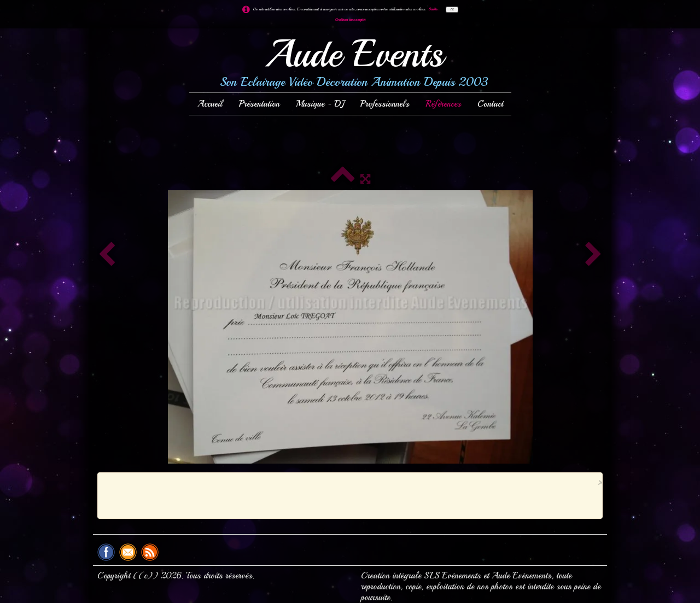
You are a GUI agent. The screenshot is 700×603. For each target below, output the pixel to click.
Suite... (434, 9)
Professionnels (385, 104)
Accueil (210, 104)
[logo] (350, 63)
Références (443, 104)
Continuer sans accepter (350, 20)
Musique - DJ (320, 104)
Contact (490, 104)
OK (452, 10)
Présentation (259, 104)
